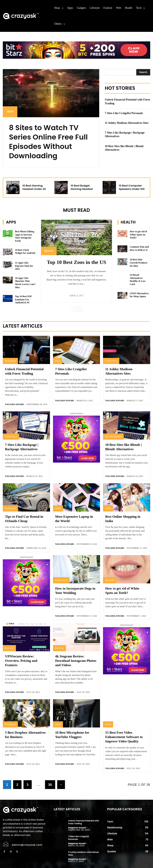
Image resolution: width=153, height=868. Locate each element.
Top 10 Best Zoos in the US (76, 262)
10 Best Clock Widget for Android (25, 252)
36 (50, 785)
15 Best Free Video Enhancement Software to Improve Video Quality (124, 737)
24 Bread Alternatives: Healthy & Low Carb (138, 280)
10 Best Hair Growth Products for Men (139, 263)
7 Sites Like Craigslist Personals (124, 113)
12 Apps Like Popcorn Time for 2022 (24, 266)
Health (110, 580)
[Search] (143, 72)
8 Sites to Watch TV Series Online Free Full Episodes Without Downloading (48, 142)
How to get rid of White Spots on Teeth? (138, 235)
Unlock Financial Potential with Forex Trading (84, 822)
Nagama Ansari (14, 404)
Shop (58, 508)
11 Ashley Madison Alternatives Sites (127, 123)
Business (10, 361)
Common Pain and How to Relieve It (139, 248)
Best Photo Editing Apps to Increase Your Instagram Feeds (25, 236)
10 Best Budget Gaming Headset (82, 187)
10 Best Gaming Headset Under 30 (34, 187)
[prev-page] (73, 309)
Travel (49, 251)
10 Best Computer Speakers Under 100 (132, 187)
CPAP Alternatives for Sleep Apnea (139, 295)
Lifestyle (111, 361)
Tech (10, 112)
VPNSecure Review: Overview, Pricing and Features (21, 661)
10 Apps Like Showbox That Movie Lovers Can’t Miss (25, 283)
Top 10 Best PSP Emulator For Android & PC (23, 299)
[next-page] (79, 309)
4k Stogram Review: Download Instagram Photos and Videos (76, 661)
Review (9, 648)
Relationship (113, 436)
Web (58, 361)
